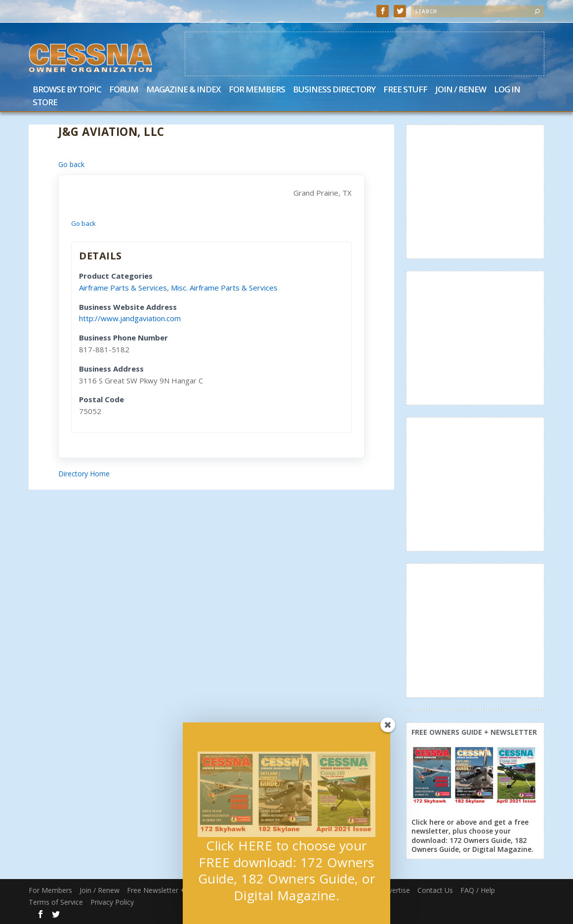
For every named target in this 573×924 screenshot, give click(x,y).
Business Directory (334, 90)
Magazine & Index (184, 90)
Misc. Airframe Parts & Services (224, 288)
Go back (71, 164)
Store (45, 103)
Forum (124, 90)
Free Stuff (405, 90)
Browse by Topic (67, 90)
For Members (257, 90)
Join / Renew (461, 90)
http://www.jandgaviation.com (130, 318)
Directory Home (84, 474)
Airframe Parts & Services (123, 288)
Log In (507, 90)
